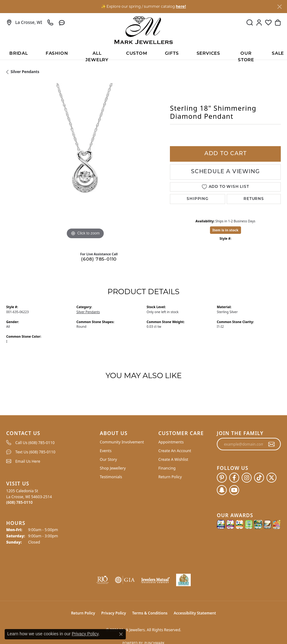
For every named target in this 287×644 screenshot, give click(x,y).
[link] (24, 22)
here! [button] (181, 6)
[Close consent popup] (121, 634)
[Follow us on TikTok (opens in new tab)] (259, 478)
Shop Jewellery (113, 468)
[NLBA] (183, 580)
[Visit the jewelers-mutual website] (155, 580)
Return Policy (170, 477)
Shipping (197, 199)
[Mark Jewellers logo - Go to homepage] (143, 30)
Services (208, 54)
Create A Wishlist (173, 459)
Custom (137, 54)
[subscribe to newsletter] (272, 444)
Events (106, 451)
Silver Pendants (25, 72)
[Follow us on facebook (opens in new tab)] (234, 478)
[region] (85, 162)
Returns (254, 199)
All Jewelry (97, 56)
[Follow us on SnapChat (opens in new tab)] (222, 490)
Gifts (172, 54)
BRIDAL (19, 54)
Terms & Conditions (150, 613)
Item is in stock (225, 230)
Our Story (108, 459)
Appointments (171, 442)
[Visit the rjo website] (102, 580)
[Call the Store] (19, 502)
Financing (167, 468)
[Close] (279, 7)
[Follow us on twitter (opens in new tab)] (271, 478)
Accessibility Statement (195, 613)
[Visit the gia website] (125, 580)
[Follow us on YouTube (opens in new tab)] (234, 490)
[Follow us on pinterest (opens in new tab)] (222, 478)
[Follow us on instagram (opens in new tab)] (247, 478)
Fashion (57, 54)
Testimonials (111, 477)
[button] (250, 22)
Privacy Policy (114, 613)
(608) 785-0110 (99, 259)
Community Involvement (122, 442)
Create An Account (175, 451)
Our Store (246, 56)
